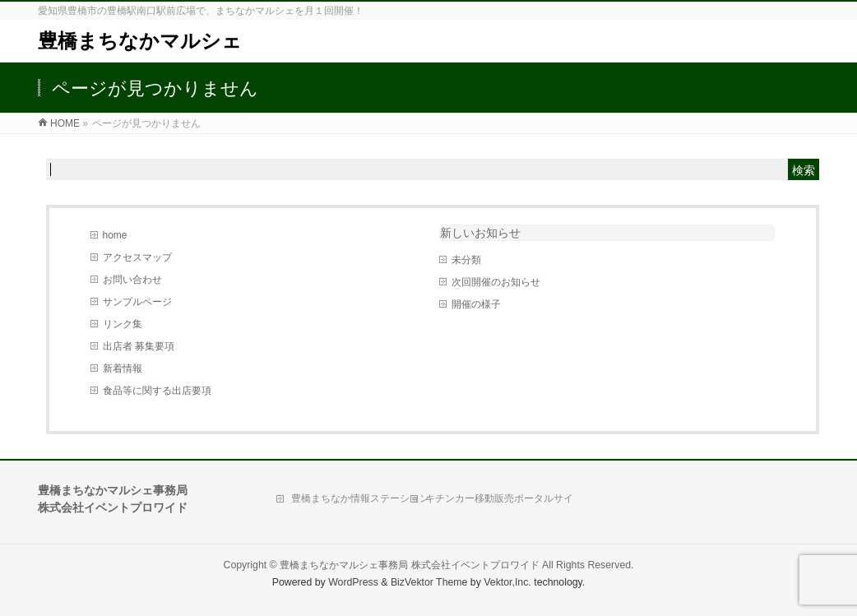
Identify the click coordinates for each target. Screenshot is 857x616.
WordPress (353, 582)
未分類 (466, 260)
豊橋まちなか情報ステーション (360, 498)
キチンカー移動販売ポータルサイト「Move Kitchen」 (499, 503)
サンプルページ (137, 302)
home (115, 235)
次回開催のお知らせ (496, 282)
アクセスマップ (137, 257)
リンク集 (123, 324)
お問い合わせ (132, 280)
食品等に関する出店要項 (157, 391)
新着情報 (123, 368)
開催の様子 (476, 304)
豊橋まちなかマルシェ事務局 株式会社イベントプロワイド (409, 565)
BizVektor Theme (429, 582)
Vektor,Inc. (507, 582)
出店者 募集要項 (139, 346)
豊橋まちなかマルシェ (140, 41)
